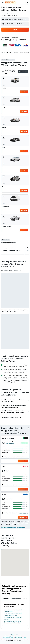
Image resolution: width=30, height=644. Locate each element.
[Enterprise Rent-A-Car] (26, 438)
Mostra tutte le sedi (24, 457)
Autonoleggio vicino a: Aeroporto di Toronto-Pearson (13, 611)
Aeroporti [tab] (6, 599)
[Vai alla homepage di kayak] (10, 2)
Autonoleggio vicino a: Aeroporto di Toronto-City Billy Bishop (13, 614)
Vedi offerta (24, 92)
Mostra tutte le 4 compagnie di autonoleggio (13, 527)
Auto (17, 635)
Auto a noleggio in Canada (8, 638)
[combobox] (9, 13)
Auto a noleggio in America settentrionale (14, 636)
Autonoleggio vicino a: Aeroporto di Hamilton (13, 618)
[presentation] (28, 428)
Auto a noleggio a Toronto (22, 639)
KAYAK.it (12, 635)
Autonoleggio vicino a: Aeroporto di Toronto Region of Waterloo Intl (13, 622)
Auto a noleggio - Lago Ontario (8, 639)
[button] (3, 2)
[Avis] (26, 467)
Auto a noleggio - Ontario (21, 638)
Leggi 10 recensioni (10, 443)
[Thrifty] (26, 495)
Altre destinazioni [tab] (16, 599)
